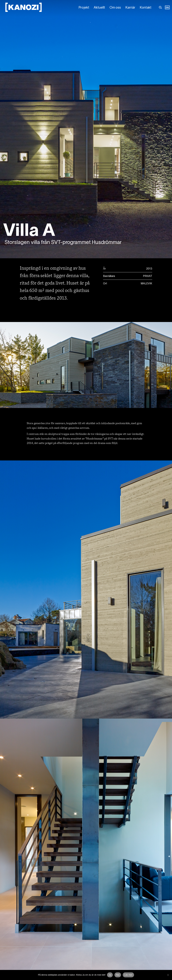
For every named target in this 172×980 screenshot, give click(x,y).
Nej (118, 975)
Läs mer (128, 975)
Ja (110, 975)
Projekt (84, 8)
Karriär (130, 8)
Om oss (115, 8)
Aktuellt (99, 8)
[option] (167, 8)
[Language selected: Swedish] (167, 8)
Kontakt (146, 8)
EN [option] (167, 8)
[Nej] (168, 975)
